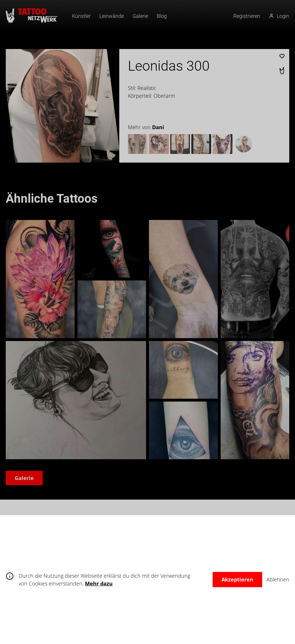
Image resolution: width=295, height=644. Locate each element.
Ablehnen (278, 579)
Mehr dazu (99, 583)
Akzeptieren (237, 579)
